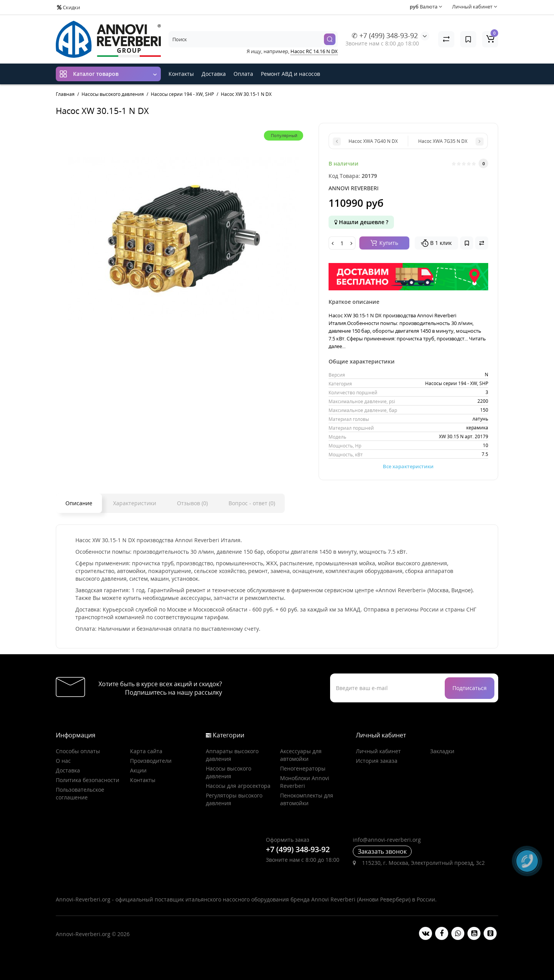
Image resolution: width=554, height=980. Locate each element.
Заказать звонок (382, 851)
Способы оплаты (78, 751)
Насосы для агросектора (238, 786)
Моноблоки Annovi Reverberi (305, 782)
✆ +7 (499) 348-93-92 (385, 35)
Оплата (243, 74)
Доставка (214, 74)
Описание (79, 503)
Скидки (68, 7)
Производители (151, 761)
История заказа (377, 761)
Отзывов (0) (192, 503)
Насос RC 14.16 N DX (314, 51)
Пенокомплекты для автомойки (307, 799)
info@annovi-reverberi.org (387, 840)
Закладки (442, 751)
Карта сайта (146, 751)
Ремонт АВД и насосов (290, 74)
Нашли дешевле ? (361, 222)
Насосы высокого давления (229, 772)
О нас (63, 761)
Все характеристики (408, 466)
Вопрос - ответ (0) (252, 503)
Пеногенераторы (303, 768)
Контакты (181, 74)
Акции (138, 770)
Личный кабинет (378, 751)
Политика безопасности (88, 780)
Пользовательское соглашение (80, 793)
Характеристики (135, 503)
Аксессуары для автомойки (301, 755)
